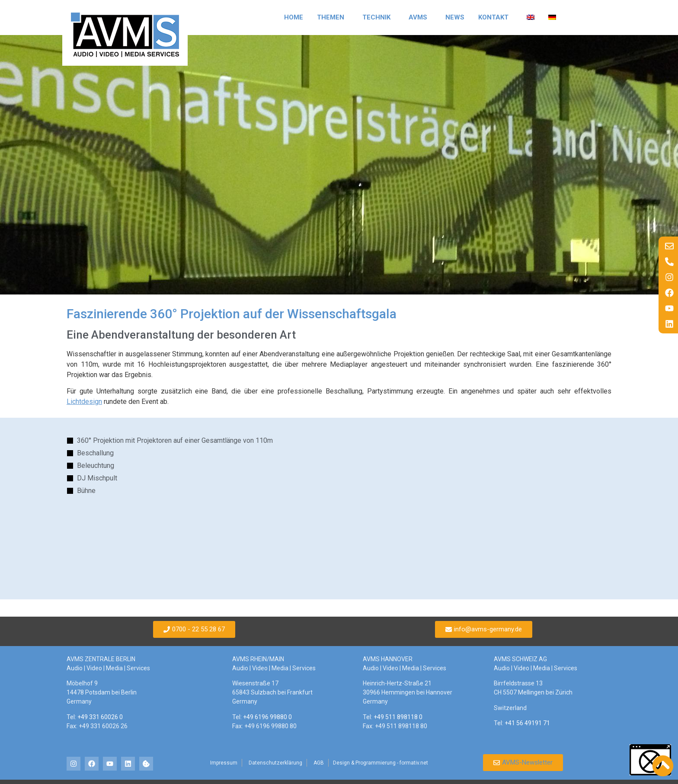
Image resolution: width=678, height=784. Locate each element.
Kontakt (496, 17)
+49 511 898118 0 (398, 717)
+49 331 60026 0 (100, 717)
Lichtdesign (84, 402)
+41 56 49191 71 (527, 723)
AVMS (420, 17)
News (455, 17)
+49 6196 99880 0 (267, 717)
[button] (650, 760)
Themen (333, 17)
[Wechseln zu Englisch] (531, 17)
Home (294, 17)
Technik (379, 17)
